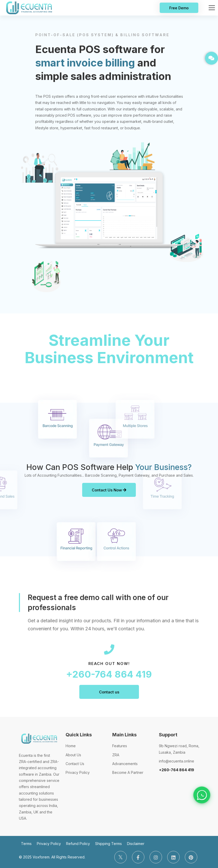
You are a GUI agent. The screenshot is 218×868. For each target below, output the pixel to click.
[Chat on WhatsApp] (202, 795)
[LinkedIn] (173, 857)
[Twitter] (121, 857)
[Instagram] (156, 857)
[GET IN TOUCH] (212, 58)
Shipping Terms (108, 844)
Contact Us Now (109, 490)
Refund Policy (78, 844)
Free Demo (179, 8)
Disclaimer (136, 844)
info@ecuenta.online (177, 761)
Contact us (109, 692)
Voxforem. (41, 857)
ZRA (116, 755)
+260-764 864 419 (109, 674)
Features (120, 746)
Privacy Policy (78, 772)
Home (71, 746)
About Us (73, 755)
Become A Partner (128, 772)
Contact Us (75, 764)
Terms (26, 844)
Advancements (125, 764)
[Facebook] (138, 857)
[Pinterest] (191, 857)
